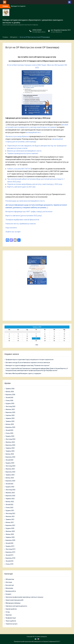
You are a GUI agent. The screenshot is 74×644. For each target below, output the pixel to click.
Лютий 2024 (9, 460)
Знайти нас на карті (13, 232)
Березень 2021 (10, 525)
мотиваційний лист (33, 132)
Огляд (8, 612)
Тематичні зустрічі (11, 624)
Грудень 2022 (10, 487)
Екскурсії (8, 594)
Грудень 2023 (10, 463)
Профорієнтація (11, 618)
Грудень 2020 (10, 528)
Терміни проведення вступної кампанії (23, 153)
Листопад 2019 (10, 549)
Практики (9, 615)
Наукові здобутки (11, 609)
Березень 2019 (10, 552)
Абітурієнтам (10, 579)
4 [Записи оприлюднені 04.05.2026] (9, 334)
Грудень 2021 (10, 511)
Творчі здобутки (11, 621)
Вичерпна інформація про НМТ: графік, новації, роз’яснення (29, 212)
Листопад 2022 (10, 490)
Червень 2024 (10, 448)
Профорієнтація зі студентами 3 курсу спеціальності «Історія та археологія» (30, 360)
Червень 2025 (10, 418)
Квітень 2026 (10, 392)
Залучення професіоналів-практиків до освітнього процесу (24, 597)
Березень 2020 (10, 540)
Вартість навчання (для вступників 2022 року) (24, 216)
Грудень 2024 (10, 436)
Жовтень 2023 (10, 469)
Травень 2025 (10, 421)
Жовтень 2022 (10, 493)
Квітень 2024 (10, 454)
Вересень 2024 (10, 445)
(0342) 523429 (37, 30)
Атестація (9, 582)
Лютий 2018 (9, 561)
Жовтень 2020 (10, 531)
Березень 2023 (10, 481)
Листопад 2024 (10, 439)
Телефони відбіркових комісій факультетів (22, 220)
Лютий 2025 (9, 430)
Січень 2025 (9, 433)
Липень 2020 (10, 534)
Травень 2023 (10, 475)
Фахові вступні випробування (17, 136)
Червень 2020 (10, 537)
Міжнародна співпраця (13, 603)
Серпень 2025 (10, 415)
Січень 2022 (9, 508)
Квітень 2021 (10, 522)
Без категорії (10, 585)
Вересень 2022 (10, 496)
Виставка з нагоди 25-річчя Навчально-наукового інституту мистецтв (28, 363)
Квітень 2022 (10, 502)
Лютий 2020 (9, 543)
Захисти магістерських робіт (15, 600)
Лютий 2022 (9, 505)
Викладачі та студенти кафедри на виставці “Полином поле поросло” (28, 365)
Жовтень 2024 (10, 442)
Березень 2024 (10, 457)
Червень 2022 (10, 499)
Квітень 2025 (10, 424)
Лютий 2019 (9, 555)
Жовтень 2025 (10, 409)
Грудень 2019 (10, 546)
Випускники (9, 588)
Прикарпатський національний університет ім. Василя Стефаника (35, 642)
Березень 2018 (10, 558)
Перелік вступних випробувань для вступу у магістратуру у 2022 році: (35, 184)
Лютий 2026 (9, 398)
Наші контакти (11, 228)
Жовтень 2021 (10, 516)
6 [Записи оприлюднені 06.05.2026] (27, 334)
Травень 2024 (10, 451)
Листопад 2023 (10, 466)
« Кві (36, 345)
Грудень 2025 (10, 403)
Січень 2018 (9, 564)
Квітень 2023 (10, 478)
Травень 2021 (10, 519)
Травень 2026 (10, 389)
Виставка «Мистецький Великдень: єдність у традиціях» (23, 373)
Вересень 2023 (10, 472)
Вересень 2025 (10, 412)
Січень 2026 (9, 400)
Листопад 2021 (10, 513)
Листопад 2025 (10, 406)
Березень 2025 (10, 427)
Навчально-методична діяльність (16, 606)
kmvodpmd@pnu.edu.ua (39, 32)
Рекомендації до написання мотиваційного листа (25, 201)
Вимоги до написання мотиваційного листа (24, 151)
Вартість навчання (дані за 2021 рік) (21, 187)
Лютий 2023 (9, 484)
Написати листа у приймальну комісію (21, 224)
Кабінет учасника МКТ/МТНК (19, 169)
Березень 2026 (10, 395)
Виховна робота (11, 591)
